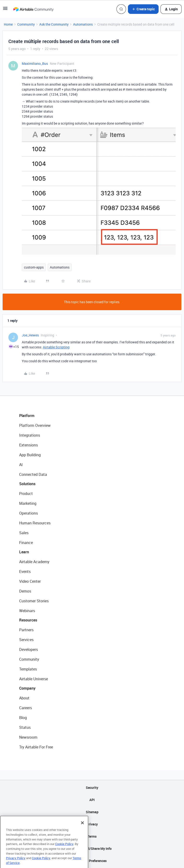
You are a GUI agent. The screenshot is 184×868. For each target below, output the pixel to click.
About (24, 698)
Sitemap (92, 812)
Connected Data (33, 474)
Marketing (28, 503)
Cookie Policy (64, 851)
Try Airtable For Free (36, 747)
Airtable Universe (34, 679)
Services (26, 640)
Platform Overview (35, 425)
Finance (26, 543)
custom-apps (34, 267)
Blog (23, 718)
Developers (29, 649)
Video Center (30, 581)
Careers (26, 708)
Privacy (92, 824)
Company (27, 688)
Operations (29, 513)
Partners (26, 630)
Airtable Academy (34, 562)
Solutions (27, 484)
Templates (28, 669)
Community (26, 24)
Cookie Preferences (92, 861)
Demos (25, 591)
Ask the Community (54, 24)
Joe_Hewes (30, 335)
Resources (28, 620)
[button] (5, 10)
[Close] (82, 830)
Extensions (29, 445)
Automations (83, 24)
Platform (27, 416)
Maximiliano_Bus (35, 63)
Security (92, 788)
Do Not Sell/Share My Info (92, 849)
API (92, 800)
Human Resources (35, 523)
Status (25, 727)
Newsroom (28, 737)
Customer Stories (34, 601)
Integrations (30, 435)
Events (25, 571)
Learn (24, 552)
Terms (92, 836)
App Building (30, 455)
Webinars (27, 611)
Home (8, 24)
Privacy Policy (16, 865)
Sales (24, 533)
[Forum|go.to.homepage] (33, 9)
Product (26, 494)
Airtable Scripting (56, 347)
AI (21, 465)
